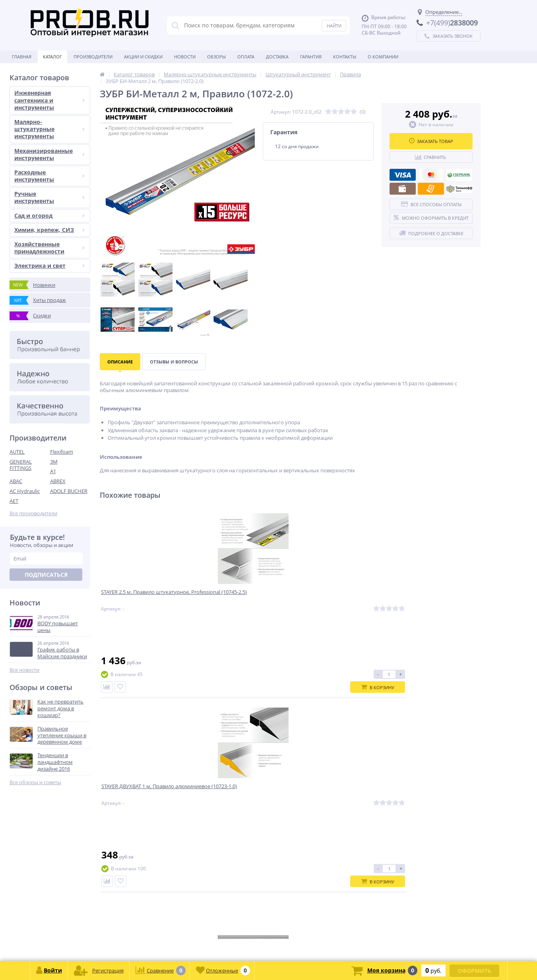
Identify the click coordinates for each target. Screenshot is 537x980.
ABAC (16, 481)
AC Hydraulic (25, 491)
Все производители (33, 513)
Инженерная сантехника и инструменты (49, 100)
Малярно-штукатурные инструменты (49, 129)
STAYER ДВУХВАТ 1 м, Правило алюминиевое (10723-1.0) (237, 598)
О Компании (383, 57)
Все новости (24, 670)
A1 (53, 471)
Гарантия (311, 57)
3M (54, 462)
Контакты (345, 57)
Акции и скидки (143, 57)
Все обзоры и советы (35, 782)
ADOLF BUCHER (69, 491)
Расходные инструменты (49, 176)
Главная (22, 57)
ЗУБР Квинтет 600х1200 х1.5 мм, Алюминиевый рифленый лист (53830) (431, 602)
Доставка (277, 57)
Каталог (52, 57)
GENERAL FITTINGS (21, 465)
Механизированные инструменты (49, 154)
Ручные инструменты (49, 197)
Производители (93, 57)
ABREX (58, 481)
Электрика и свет (49, 266)
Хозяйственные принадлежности (49, 248)
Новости (185, 57)
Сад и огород (49, 216)
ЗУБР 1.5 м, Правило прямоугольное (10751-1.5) (330, 598)
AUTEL (17, 452)
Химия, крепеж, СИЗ (49, 230)
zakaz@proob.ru (111, 942)
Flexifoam (62, 452)
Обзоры (216, 57)
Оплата (246, 57)
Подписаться (46, 575)
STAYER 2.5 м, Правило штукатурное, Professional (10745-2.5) (147, 602)
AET (14, 501)
